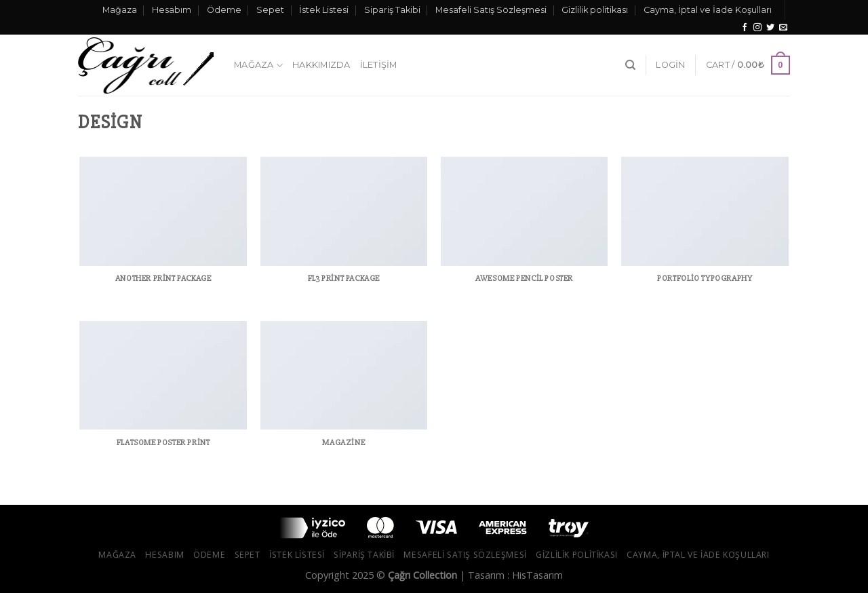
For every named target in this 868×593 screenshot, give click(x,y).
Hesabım (172, 10)
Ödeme (224, 10)
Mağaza (120, 10)
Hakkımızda (321, 65)
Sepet (270, 10)
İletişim (379, 65)
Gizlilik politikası (595, 10)
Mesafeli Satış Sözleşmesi (491, 10)
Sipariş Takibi (392, 10)
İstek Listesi (324, 10)
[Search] (630, 65)
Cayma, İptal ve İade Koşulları (708, 10)
